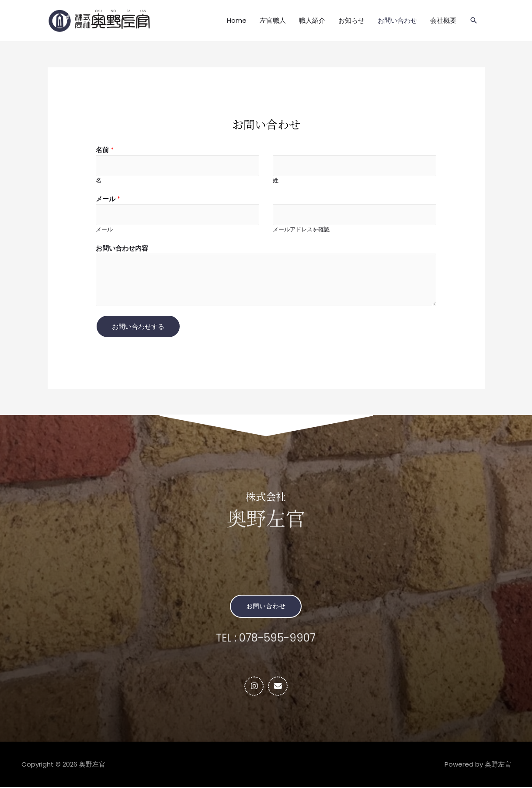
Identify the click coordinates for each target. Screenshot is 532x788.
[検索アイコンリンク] (474, 21)
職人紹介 (312, 20)
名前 (105, 150)
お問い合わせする (138, 327)
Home (237, 20)
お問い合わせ (397, 20)
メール (108, 199)
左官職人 (273, 20)
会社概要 (443, 20)
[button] (266, 607)
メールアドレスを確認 (301, 230)
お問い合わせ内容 (122, 249)
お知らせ (351, 20)
